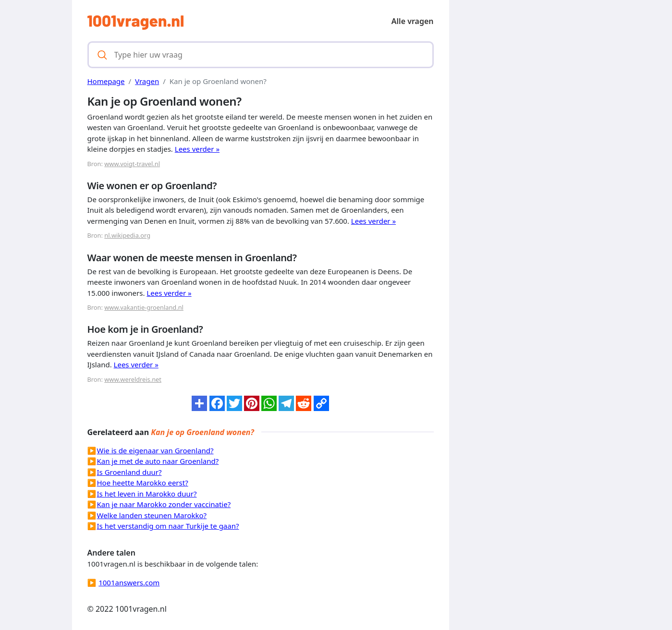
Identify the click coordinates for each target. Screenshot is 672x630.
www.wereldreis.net (133, 379)
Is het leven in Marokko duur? (147, 494)
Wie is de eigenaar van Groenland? (155, 450)
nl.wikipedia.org (127, 235)
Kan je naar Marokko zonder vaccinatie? (164, 504)
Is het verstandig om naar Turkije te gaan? (168, 526)
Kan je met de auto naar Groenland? (158, 461)
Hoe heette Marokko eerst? (143, 483)
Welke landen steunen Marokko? (152, 515)
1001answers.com (129, 582)
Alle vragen (413, 21)
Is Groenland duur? (129, 472)
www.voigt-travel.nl (132, 164)
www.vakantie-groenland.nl (144, 307)
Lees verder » (197, 149)
